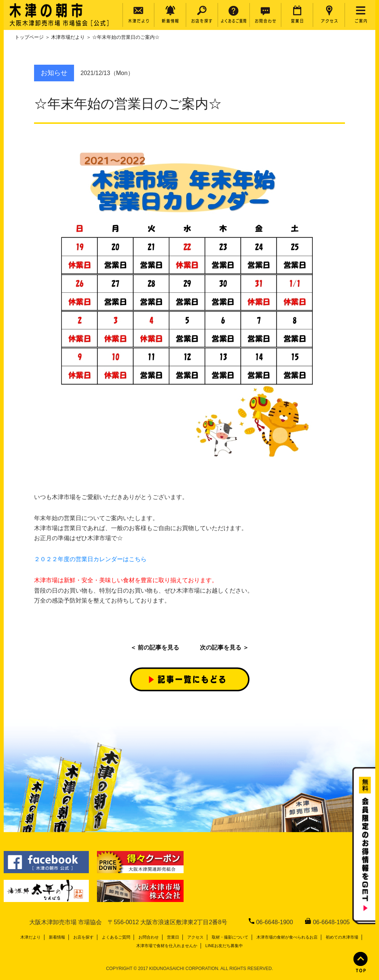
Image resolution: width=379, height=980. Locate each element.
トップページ (29, 37)
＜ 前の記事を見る (155, 647)
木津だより (31, 937)
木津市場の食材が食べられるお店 (287, 937)
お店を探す (83, 937)
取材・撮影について (230, 937)
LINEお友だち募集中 (224, 946)
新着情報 (57, 937)
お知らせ (54, 73)
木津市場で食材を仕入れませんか (167, 946)
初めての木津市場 (342, 937)
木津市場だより (68, 37)
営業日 (173, 937)
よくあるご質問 (116, 937)
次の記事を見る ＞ (224, 647)
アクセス (195, 937)
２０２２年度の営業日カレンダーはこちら (90, 559)
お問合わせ (149, 937)
